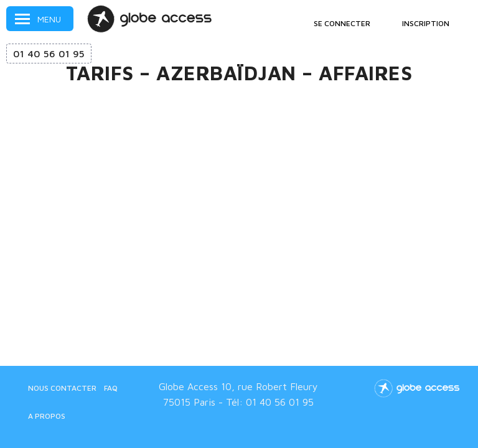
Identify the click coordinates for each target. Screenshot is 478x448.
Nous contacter (62, 388)
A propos (47, 416)
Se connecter (342, 23)
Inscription (426, 23)
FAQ (111, 388)
